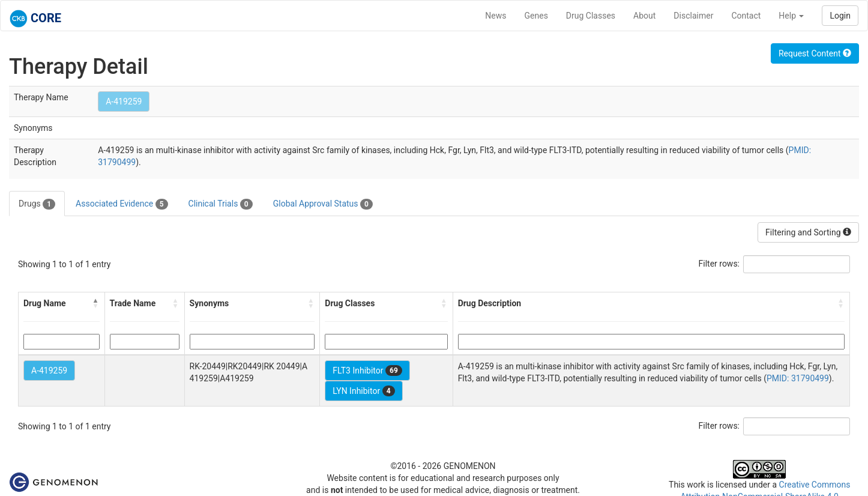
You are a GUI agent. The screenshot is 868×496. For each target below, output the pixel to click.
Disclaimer (693, 16)
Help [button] (791, 16)
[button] (96, 303)
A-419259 (124, 101)
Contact (746, 16)
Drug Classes (591, 16)
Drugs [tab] (37, 204)
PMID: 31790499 (798, 378)
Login (840, 16)
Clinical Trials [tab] (221, 204)
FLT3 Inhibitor (367, 370)
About (644, 16)
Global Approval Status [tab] (323, 204)
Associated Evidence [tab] (122, 204)
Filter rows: (719, 264)
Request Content (815, 53)
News (496, 16)
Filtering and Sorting (808, 232)
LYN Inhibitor (363, 391)
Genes (536, 16)
